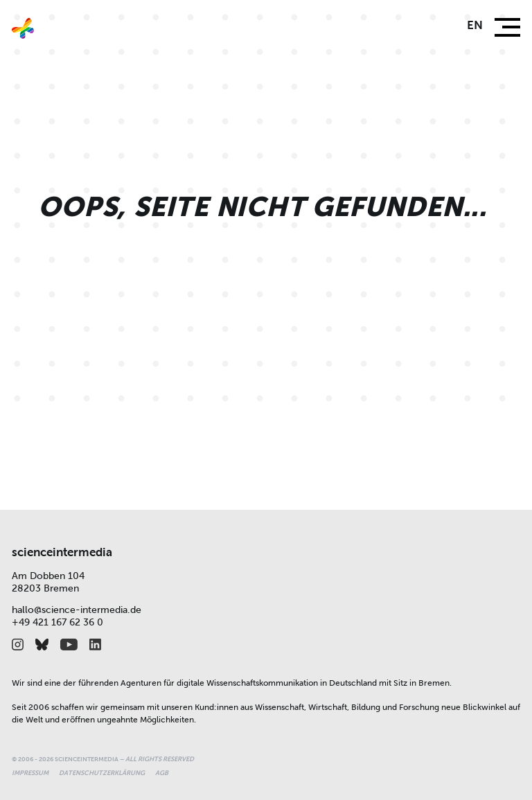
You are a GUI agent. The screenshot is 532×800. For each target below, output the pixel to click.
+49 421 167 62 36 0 (57, 622)
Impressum (30, 773)
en (475, 25)
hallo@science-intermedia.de (77, 610)
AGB (162, 773)
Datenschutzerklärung (102, 773)
